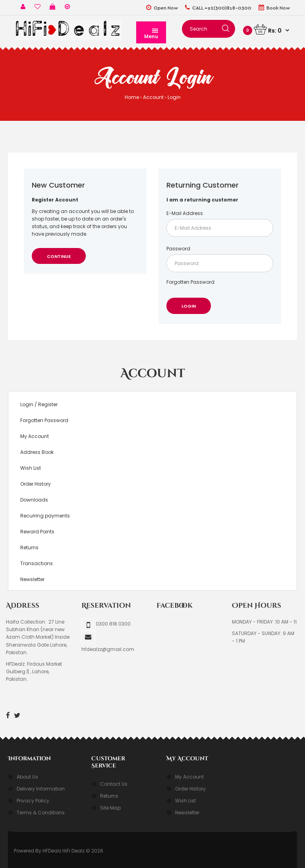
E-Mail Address (185, 213)
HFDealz (52, 851)
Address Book (37, 452)
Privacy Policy (33, 801)
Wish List (31, 468)
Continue (59, 256)
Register (48, 404)
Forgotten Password (190, 282)
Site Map (110, 808)
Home (132, 97)
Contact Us (114, 784)
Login (174, 97)
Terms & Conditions (41, 813)
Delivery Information (41, 789)
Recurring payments (45, 516)
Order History (36, 484)
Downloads (34, 500)
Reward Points (37, 532)
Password (178, 249)
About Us (27, 777)
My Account (35, 436)
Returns (29, 547)
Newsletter (32, 579)
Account (153, 97)
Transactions (37, 563)
